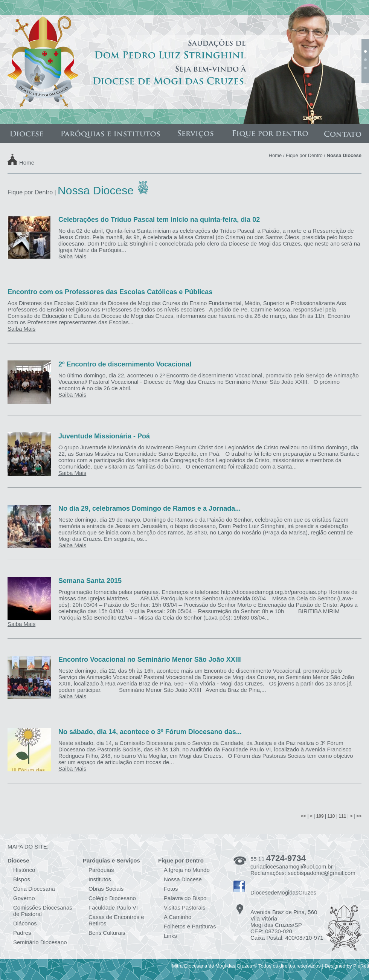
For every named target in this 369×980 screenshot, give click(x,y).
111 (342, 816)
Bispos (22, 879)
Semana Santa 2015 (90, 581)
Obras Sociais (106, 889)
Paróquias (101, 870)
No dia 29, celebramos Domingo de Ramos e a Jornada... (149, 508)
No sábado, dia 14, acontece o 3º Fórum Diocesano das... (150, 732)
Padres (22, 933)
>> (359, 816)
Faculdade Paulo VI (113, 907)
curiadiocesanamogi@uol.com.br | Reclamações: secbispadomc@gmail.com (303, 870)
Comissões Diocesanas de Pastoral (43, 911)
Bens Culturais (107, 933)
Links (170, 936)
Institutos (100, 879)
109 (320, 816)
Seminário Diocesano (40, 942)
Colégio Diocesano (112, 898)
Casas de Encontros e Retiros (116, 920)
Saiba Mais (72, 256)
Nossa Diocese (183, 879)
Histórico (24, 870)
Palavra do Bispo (185, 898)
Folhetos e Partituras (190, 926)
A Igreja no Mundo (187, 870)
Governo (24, 898)
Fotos (171, 889)
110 (331, 816)
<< (303, 816)
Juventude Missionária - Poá (104, 436)
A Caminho (178, 917)
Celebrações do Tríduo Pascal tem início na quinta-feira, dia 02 (159, 220)
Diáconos (25, 923)
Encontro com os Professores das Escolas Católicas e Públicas (110, 292)
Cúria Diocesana (34, 889)
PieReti (361, 966)
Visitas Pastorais (185, 907)
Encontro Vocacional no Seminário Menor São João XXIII (150, 659)
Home (27, 162)
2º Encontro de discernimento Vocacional (125, 364)
